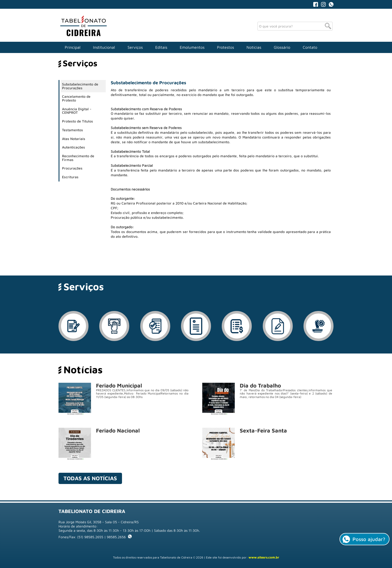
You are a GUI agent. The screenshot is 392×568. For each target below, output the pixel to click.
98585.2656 (119, 537)
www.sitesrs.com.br (264, 557)
